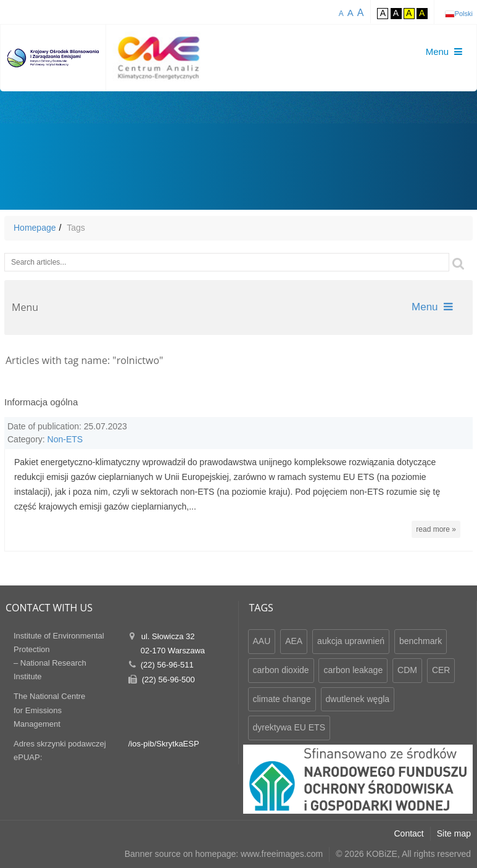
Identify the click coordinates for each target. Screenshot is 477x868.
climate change (282, 699)
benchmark (421, 641)
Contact (409, 833)
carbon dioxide (281, 670)
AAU (262, 641)
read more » (436, 529)
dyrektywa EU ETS (289, 727)
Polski (464, 14)
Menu (432, 307)
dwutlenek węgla (358, 699)
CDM (407, 670)
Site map (454, 833)
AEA (294, 641)
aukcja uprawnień (351, 641)
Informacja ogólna (41, 402)
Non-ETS (65, 439)
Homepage (35, 228)
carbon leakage (353, 670)
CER (441, 670)
